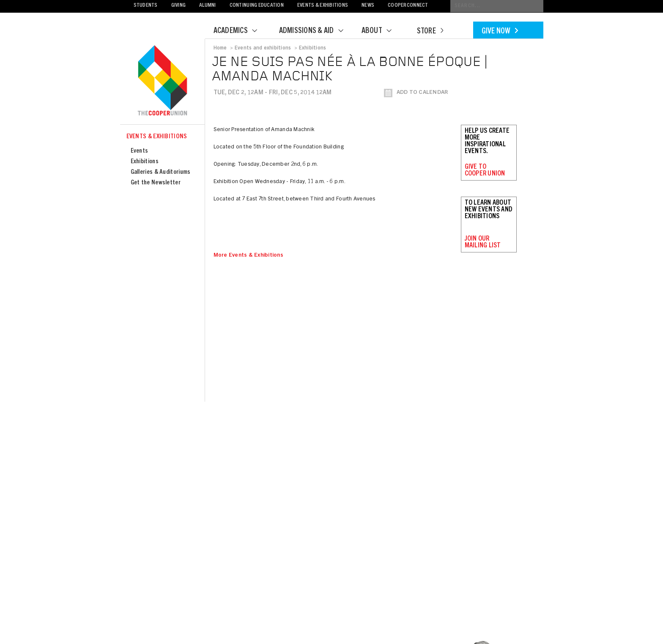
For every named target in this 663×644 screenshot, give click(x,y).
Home (220, 48)
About (382, 31)
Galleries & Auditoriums (161, 172)
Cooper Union (162, 81)
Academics (241, 31)
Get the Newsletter (156, 183)
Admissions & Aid (316, 31)
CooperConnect (408, 6)
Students (146, 6)
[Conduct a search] (497, 6)
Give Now (500, 32)
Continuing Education (257, 6)
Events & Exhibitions (323, 6)
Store (430, 32)
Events (140, 151)
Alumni (208, 6)
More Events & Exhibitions (249, 256)
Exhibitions (145, 162)
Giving (179, 6)
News (368, 6)
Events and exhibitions (263, 48)
